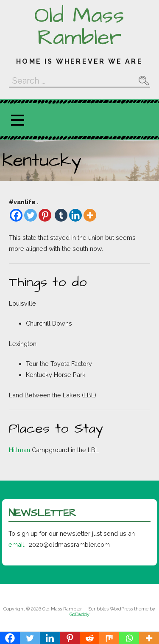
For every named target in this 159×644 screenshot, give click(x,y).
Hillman (20, 450)
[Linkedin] (75, 215)
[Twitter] (31, 215)
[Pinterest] (45, 215)
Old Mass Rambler (79, 27)
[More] (90, 215)
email (16, 544)
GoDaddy (79, 614)
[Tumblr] (61, 215)
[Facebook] (16, 215)
